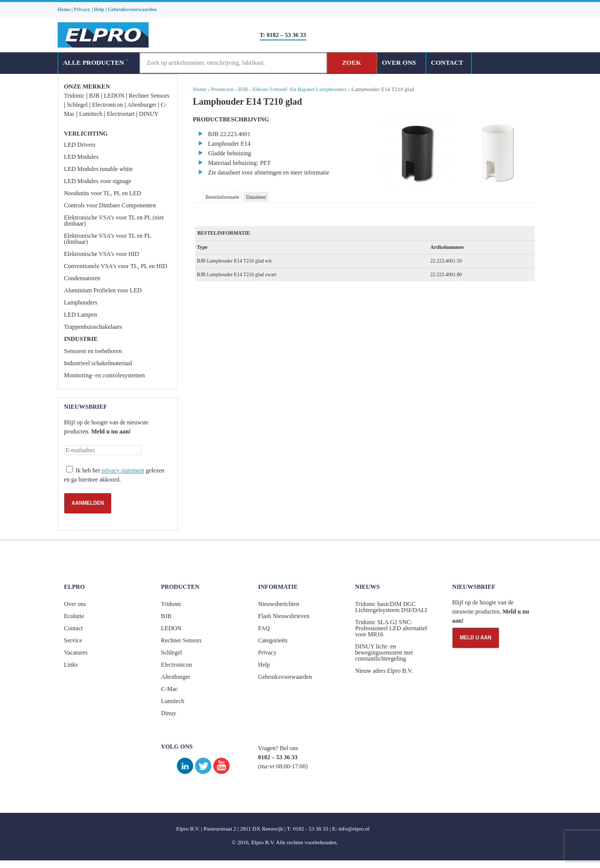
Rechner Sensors (149, 96)
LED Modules (81, 157)
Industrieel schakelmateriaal (98, 363)
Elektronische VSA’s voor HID (102, 254)
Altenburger (142, 105)
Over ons (75, 604)
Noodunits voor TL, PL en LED (103, 193)
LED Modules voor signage (98, 181)
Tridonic (75, 96)
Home (200, 89)
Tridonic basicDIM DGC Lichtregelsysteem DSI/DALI (391, 607)
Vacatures (76, 653)
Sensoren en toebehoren (93, 351)
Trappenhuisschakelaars (93, 327)
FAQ (264, 628)
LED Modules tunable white (99, 169)
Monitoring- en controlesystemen (105, 375)
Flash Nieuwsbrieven (284, 616)
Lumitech (90, 114)
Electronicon (107, 105)
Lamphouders (81, 302)
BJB (94, 96)
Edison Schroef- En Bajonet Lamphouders (299, 89)
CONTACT (447, 62)
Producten (223, 89)
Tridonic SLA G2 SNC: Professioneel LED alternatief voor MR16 (391, 628)
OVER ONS (399, 62)
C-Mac (170, 689)
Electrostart (121, 114)
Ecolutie (74, 616)
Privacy (268, 653)
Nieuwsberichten (279, 604)
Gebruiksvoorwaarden (285, 677)
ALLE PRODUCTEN (96, 62)
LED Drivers (80, 145)
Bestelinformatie (223, 197)
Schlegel (77, 105)
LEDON (114, 96)
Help (264, 665)
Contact (74, 628)
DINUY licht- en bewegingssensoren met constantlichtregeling (384, 653)
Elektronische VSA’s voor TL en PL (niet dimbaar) (114, 221)
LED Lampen (81, 315)
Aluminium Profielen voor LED (103, 290)
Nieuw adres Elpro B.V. (384, 671)
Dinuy (169, 713)
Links (71, 665)
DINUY (149, 114)
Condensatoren (82, 278)
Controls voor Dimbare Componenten (110, 205)
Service (73, 640)
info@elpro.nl (354, 829)
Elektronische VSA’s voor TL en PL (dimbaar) (108, 239)
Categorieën (273, 640)
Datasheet (256, 197)
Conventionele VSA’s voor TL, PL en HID (116, 266)
